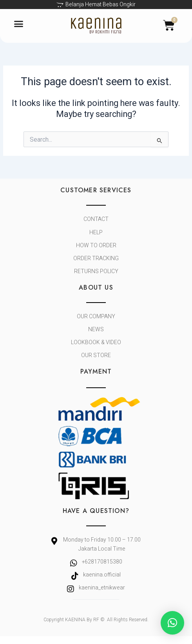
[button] (19, 24)
